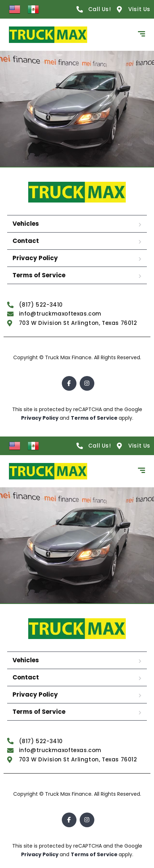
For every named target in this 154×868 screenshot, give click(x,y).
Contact (26, 241)
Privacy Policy (35, 258)
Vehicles (26, 224)
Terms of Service (39, 275)
